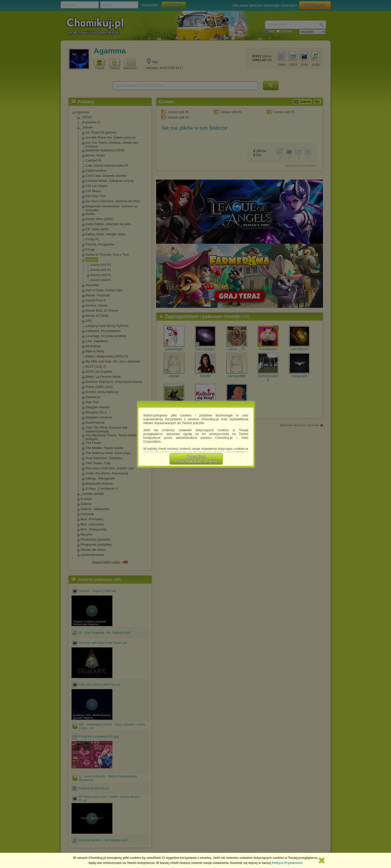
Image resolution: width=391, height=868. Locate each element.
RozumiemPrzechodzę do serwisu (196, 459)
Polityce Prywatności (287, 863)
